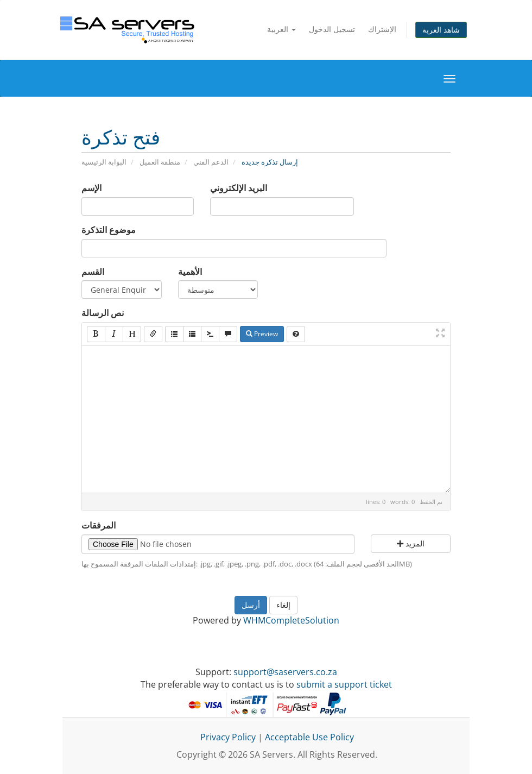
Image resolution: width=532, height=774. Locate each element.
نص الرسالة (103, 313)
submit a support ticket (344, 684)
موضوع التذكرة (109, 230)
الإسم (91, 188)
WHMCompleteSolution (291, 620)
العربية (281, 29)
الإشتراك (382, 29)
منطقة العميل (160, 162)
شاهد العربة (441, 30)
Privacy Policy (228, 737)
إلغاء (283, 605)
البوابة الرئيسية (104, 162)
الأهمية (190, 272)
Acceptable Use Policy (309, 737)
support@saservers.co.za (285, 672)
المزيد (411, 543)
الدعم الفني (211, 162)
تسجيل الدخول (332, 29)
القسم (93, 272)
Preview (262, 334)
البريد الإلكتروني (239, 188)
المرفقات (99, 525)
